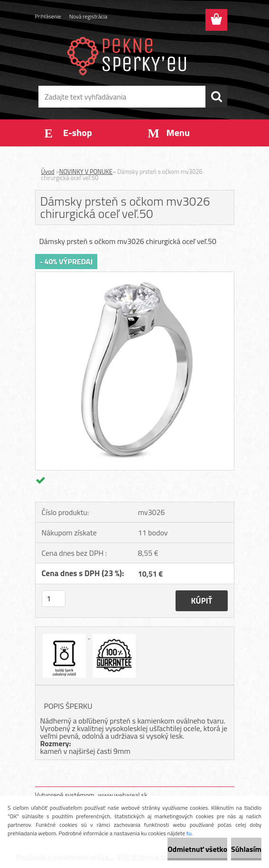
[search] (216, 97)
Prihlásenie (48, 16)
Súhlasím (246, 849)
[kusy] (54, 599)
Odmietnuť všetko (197, 849)
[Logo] (129, 55)
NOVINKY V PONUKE (86, 172)
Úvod (48, 172)
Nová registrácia (88, 16)
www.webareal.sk (123, 795)
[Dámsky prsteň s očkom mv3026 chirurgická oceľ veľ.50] (135, 276)
